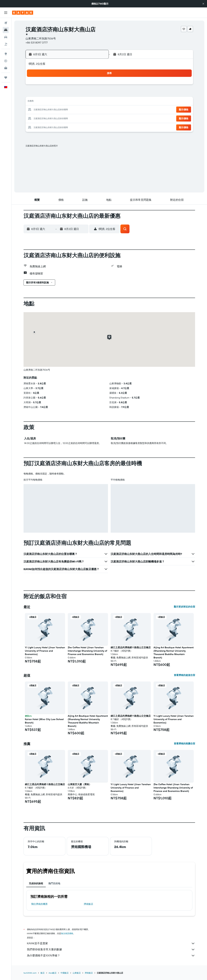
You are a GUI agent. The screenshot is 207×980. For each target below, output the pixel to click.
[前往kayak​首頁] (23, 13)
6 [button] (82, 94)
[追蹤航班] (6, 61)
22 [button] (98, 110)
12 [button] (74, 102)
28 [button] (90, 118)
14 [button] (90, 102)
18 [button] (66, 110)
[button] (203, 4)
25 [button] (66, 118)
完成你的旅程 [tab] (36, 883)
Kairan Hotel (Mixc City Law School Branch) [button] (44, 721)
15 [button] (98, 102)
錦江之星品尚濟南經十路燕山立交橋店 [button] (131, 647)
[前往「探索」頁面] (6, 54)
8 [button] (98, 94)
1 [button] (98, 86)
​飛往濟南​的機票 (39, 904)
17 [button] (58, 110)
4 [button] (66, 94)
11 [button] (66, 102)
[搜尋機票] (6, 23)
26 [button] (74, 118)
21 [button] (90, 110)
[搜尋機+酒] (6, 44)
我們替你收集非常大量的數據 (111, 949)
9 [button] (50, 102)
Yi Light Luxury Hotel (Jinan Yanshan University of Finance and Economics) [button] (45, 651)
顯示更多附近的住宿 (184, 607)
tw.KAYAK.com (30, 973)
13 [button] (82, 102)
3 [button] (58, 94)
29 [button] (98, 118)
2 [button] (50, 94)
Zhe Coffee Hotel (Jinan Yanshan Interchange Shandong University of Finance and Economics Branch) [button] (87, 651)
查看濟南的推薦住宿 (184, 744)
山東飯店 (77, 973)
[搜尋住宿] (6, 30)
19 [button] (74, 110)
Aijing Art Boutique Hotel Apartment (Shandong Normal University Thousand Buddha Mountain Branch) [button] (174, 652)
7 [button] (90, 94)
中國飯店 (65, 973)
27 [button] (82, 118)
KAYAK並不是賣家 (111, 943)
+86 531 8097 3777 (37, 42)
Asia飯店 (53, 973)
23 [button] (49, 118)
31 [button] (58, 126)
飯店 (43, 973)
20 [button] (82, 110)
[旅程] (6, 78)
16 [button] (50, 110)
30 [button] (49, 126)
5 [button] (74, 94)
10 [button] (58, 102)
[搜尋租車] (6, 37)
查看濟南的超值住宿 (184, 675)
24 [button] (58, 118)
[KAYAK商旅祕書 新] (6, 68)
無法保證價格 (67, 933)
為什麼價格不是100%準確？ (111, 956)
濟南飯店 (88, 904)
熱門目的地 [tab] (54, 883)
